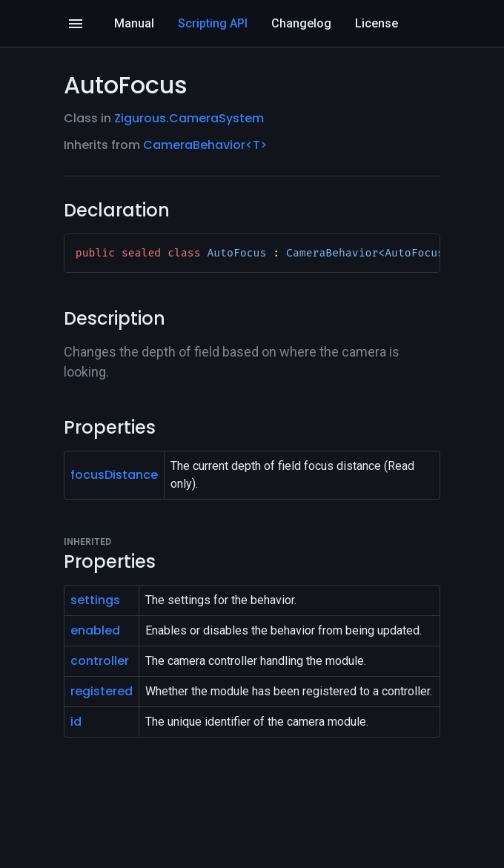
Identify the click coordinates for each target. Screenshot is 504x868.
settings (95, 600)
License (377, 23)
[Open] (76, 24)
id (76, 722)
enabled (95, 630)
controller (100, 661)
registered (102, 691)
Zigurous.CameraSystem (189, 118)
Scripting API (213, 23)
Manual (134, 23)
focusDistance (114, 475)
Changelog (301, 23)
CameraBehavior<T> (205, 145)
